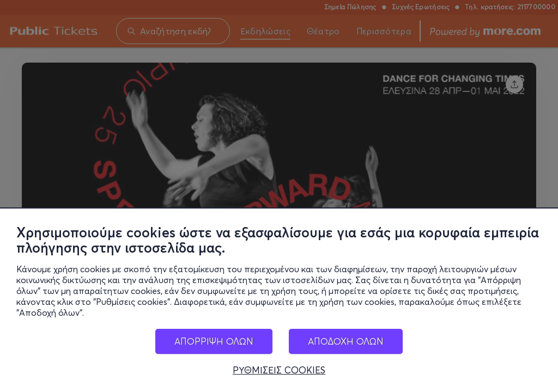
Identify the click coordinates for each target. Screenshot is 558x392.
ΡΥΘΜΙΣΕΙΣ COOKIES (279, 376)
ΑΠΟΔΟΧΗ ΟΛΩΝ (346, 347)
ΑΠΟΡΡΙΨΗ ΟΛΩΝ (214, 347)
